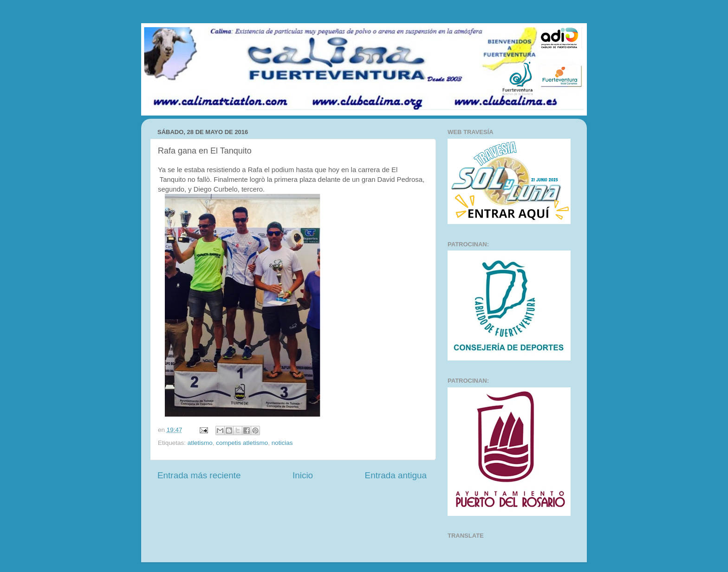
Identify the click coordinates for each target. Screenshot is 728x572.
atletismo (200, 443)
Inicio (303, 475)
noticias (282, 443)
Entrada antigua (396, 475)
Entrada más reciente (199, 475)
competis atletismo (242, 443)
